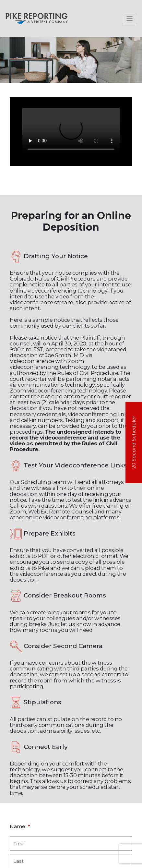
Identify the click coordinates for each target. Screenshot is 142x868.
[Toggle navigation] (130, 19)
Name (20, 826)
